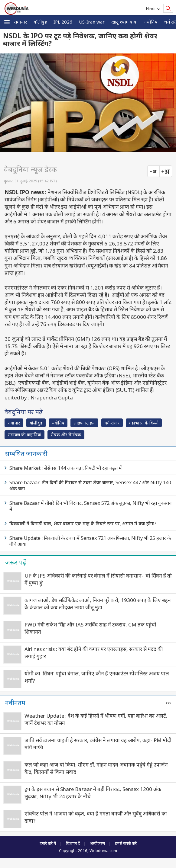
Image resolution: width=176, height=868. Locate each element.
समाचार (20, 22)
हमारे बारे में (48, 843)
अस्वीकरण (97, 843)
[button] (7, 22)
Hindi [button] (152, 8)
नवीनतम (15, 703)
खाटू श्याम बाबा (124, 22)
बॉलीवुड (40, 22)
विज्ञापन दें (73, 843)
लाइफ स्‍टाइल (84, 423)
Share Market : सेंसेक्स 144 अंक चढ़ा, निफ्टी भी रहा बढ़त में (66, 468)
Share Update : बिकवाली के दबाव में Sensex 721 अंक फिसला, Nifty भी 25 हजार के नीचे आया (90, 541)
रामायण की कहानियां (24, 435)
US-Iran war (92, 22)
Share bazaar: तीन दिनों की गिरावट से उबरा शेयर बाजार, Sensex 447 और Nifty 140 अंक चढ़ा (90, 485)
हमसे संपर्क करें (126, 843)
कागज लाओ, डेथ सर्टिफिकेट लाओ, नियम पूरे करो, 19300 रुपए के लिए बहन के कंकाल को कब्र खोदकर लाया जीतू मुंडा (98, 604)
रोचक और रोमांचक (66, 435)
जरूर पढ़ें (16, 562)
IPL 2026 (63, 22)
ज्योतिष (151, 22)
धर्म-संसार (112, 423)
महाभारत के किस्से (144, 423)
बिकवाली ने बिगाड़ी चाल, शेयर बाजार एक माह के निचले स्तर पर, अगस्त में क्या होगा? (83, 524)
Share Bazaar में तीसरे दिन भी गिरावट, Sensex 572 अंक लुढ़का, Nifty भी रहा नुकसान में (91, 506)
